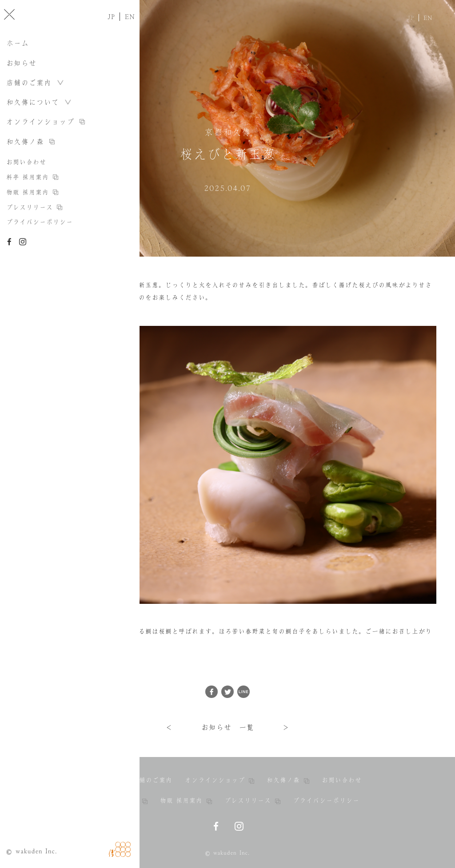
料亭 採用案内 (122, 801)
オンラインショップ (220, 780)
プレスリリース (252, 801)
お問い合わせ (342, 780)
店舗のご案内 (152, 780)
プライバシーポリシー (326, 801)
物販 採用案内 (186, 801)
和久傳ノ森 (288, 780)
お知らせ (107, 780)
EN (428, 18)
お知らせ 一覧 (228, 727)
